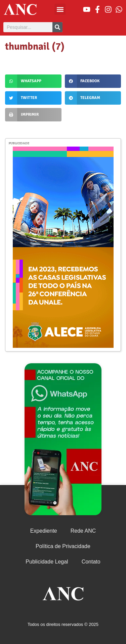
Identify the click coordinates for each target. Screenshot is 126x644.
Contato (91, 562)
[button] (60, 9)
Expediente (44, 531)
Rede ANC (83, 531)
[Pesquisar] (57, 27)
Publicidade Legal (47, 562)
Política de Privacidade (63, 546)
